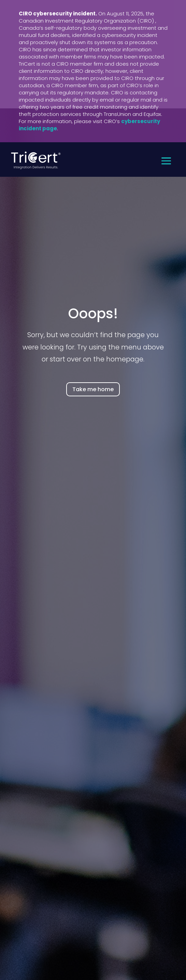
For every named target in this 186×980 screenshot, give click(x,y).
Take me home (93, 389)
